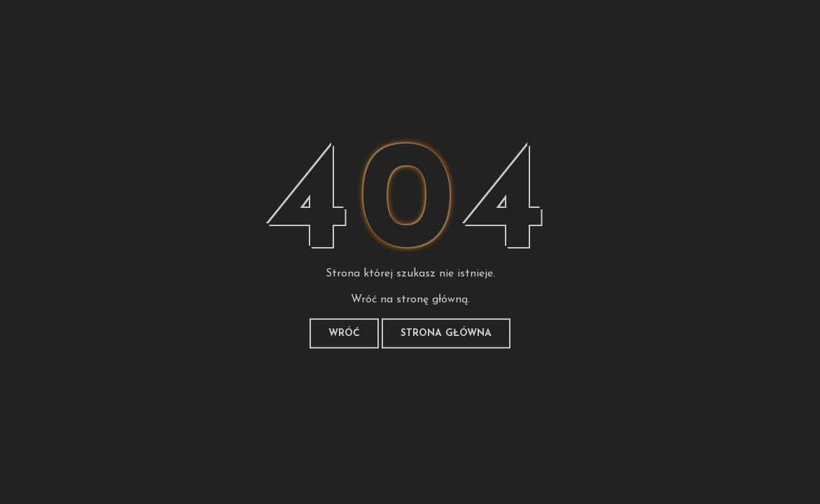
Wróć (344, 334)
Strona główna (446, 334)
